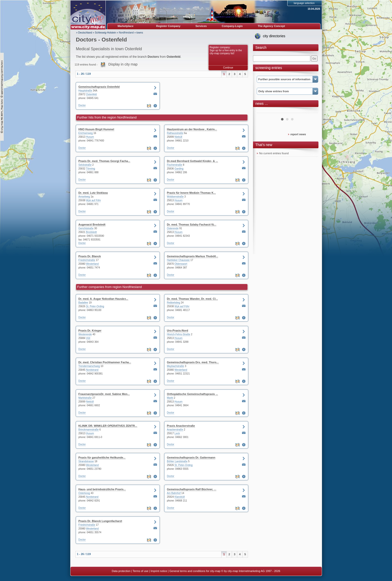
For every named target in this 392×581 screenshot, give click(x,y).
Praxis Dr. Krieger (90, 330)
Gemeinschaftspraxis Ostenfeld (99, 87)
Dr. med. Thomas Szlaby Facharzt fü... (192, 224)
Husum (90, 137)
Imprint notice (159, 571)
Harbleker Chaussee (178, 260)
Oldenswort (181, 264)
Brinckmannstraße (89, 430)
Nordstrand (92, 370)
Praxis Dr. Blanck (90, 256)
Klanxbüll (180, 497)
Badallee (83, 303)
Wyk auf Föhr (93, 200)
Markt (170, 398)
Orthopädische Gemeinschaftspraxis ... (192, 394)
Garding (179, 169)
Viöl (88, 338)
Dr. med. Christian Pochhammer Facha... (105, 362)
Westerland (92, 264)
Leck (177, 433)
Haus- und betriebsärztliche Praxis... (102, 489)
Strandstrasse (86, 461)
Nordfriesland (126, 33)
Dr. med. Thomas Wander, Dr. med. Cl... (192, 299)
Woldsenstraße (175, 197)
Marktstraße (85, 398)
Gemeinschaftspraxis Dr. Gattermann (191, 457)
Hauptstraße (85, 91)
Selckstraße (85, 165)
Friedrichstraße (87, 260)
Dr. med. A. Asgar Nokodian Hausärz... (103, 299)
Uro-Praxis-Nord (178, 330)
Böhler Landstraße (177, 461)
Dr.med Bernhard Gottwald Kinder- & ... (192, 161)
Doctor (82, 105)
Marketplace (125, 26)
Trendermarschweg (89, 366)
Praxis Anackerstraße (181, 426)
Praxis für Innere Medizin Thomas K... (191, 193)
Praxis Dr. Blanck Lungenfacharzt (100, 521)
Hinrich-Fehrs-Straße (179, 334)
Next (311, 111)
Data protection (121, 571)
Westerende (85, 334)
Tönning (90, 169)
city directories (274, 36)
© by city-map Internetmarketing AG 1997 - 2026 (251, 571)
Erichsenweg (86, 133)
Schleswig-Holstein (105, 33)
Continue (228, 68)
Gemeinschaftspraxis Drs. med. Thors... (193, 362)
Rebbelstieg (174, 303)
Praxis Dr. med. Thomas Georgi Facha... (104, 161)
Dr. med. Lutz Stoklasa (93, 193)
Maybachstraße (176, 366)
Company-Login (232, 26)
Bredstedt (91, 232)
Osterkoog (84, 493)
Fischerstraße (175, 165)
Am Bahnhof (174, 493)
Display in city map (123, 64)
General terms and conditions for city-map (195, 571)
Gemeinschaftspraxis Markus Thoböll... (193, 256)
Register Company (168, 26)
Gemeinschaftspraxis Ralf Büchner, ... (192, 489)
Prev (263, 111)
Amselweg (84, 197)
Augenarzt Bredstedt (92, 224)
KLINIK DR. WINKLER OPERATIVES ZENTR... (108, 426)
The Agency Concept (271, 26)
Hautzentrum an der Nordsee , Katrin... (192, 129)
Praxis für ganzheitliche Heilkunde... (102, 457)
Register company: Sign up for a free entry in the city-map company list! (226, 50)
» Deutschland (84, 33)
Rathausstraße (175, 133)
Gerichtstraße (86, 228)
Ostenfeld (91, 94)
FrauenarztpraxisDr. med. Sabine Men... (104, 394)
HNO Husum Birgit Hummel (96, 129)
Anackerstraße (175, 430)
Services (201, 26)
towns (140, 33)
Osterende (173, 228)
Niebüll (178, 137)
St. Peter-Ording (95, 306)
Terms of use (140, 571)
